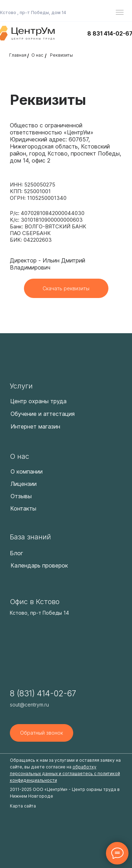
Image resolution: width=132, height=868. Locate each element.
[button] (42, 733)
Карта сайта (23, 806)
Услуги (21, 386)
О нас (20, 456)
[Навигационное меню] (120, 12)
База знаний (30, 537)
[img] (40, 353)
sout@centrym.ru (29, 705)
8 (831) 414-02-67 (43, 693)
